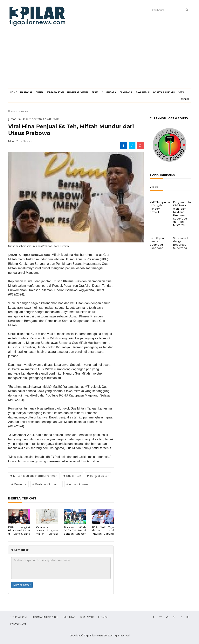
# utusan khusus (77, 484)
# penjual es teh (98, 476)
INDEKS (185, 99)
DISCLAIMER (87, 617)
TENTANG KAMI (19, 617)
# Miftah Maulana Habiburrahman (34, 476)
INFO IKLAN (69, 617)
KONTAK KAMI (18, 624)
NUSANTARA (109, 92)
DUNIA (40, 92)
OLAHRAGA (126, 92)
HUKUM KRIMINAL (78, 92)
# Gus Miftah (72, 476)
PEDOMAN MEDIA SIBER (45, 617)
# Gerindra (19, 484)
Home (11, 111)
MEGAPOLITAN (55, 92)
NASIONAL (26, 92)
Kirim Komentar (22, 585)
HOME (13, 92)
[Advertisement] (99, 59)
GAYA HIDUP (143, 92)
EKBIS (95, 92)
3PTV (181, 92)
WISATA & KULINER (164, 92)
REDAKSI (103, 617)
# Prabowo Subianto (46, 484)
